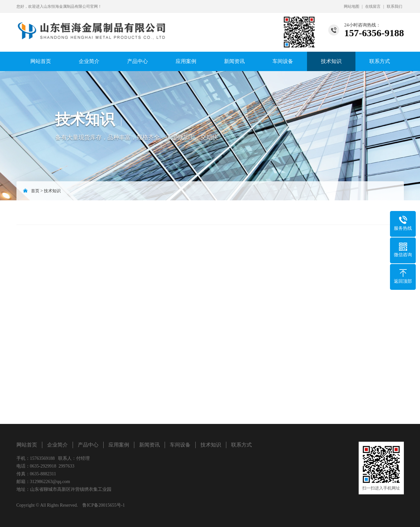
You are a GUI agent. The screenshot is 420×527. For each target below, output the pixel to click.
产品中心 (138, 61)
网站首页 (41, 61)
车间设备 (283, 61)
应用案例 (186, 61)
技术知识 (331, 61)
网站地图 (352, 6)
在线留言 (373, 6)
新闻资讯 (234, 61)
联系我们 (394, 6)
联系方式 (380, 61)
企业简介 (89, 61)
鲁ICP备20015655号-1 (103, 505)
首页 (35, 191)
